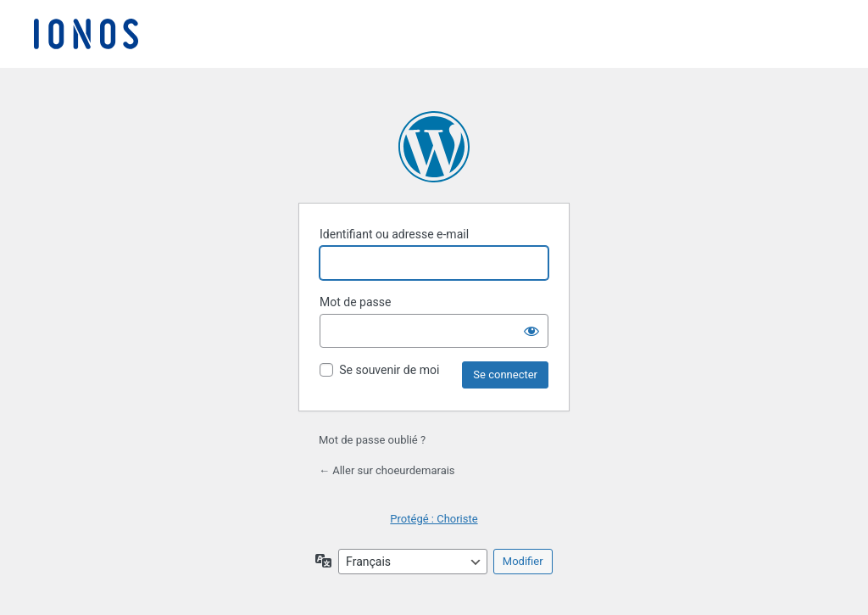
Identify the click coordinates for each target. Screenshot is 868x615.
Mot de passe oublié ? (372, 440)
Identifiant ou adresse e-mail (394, 234)
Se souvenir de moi (389, 370)
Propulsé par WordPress (434, 147)
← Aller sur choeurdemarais (387, 470)
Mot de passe (355, 302)
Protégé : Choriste (434, 519)
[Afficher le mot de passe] (531, 331)
